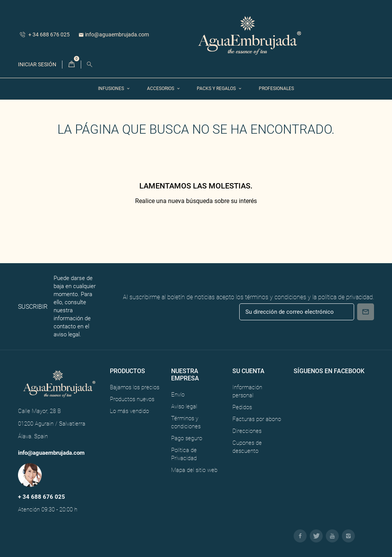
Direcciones (247, 431)
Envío (178, 395)
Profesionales (276, 88)
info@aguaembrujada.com (114, 34)
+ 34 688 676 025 (45, 34)
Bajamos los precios (135, 387)
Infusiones (112, 88)
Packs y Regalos (217, 88)
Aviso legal (184, 406)
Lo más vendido (129, 411)
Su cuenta (248, 371)
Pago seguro (187, 438)
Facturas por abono (257, 419)
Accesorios (161, 88)
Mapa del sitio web (194, 470)
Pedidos (242, 407)
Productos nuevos (132, 399)
